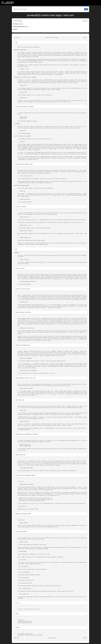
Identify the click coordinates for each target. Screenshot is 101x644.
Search (86, 9)
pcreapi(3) (20, 609)
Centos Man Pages (18, 21)
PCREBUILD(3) (17, 38)
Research (85, 21)
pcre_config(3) (36, 609)
